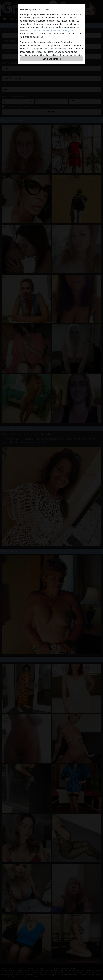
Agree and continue (51, 59)
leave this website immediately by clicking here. (52, 30)
